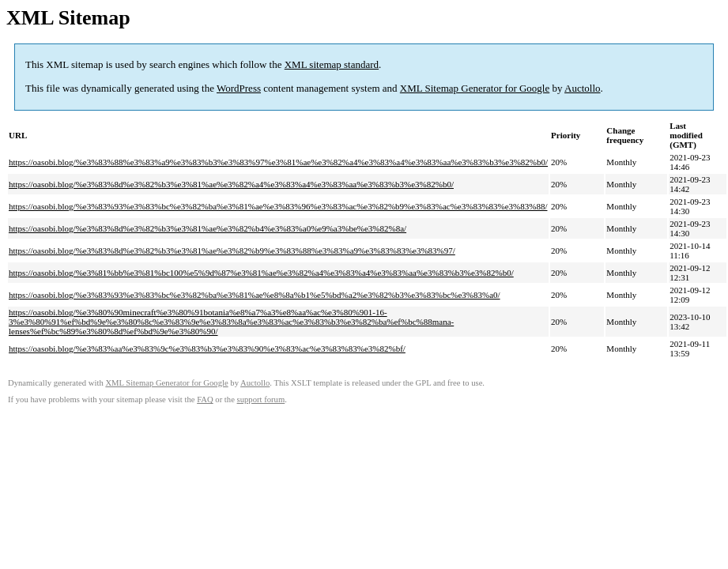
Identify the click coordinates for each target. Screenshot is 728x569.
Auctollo (583, 88)
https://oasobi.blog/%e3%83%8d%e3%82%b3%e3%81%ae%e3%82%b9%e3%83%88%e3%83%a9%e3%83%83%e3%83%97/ (232, 251)
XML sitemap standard (332, 64)
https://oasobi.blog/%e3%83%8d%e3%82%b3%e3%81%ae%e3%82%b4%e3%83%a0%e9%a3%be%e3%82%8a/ (207, 228)
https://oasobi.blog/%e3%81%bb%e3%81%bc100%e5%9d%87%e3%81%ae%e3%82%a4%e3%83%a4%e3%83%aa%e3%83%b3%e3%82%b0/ (261, 273)
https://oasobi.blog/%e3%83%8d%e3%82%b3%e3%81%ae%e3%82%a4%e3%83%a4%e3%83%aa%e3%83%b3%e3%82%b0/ (231, 184)
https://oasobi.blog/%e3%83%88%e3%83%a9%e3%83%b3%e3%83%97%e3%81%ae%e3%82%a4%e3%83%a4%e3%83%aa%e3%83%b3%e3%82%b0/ (278, 162)
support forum (261, 399)
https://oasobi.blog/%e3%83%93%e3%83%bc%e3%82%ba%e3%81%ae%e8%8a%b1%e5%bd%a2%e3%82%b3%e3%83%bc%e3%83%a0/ (255, 295)
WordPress (239, 88)
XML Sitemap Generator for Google (475, 88)
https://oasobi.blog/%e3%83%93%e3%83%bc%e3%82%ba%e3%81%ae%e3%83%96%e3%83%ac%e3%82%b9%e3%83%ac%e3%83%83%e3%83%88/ (278, 206)
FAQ (205, 399)
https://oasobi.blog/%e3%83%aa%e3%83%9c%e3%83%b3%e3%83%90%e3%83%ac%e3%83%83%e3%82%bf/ (207, 349)
